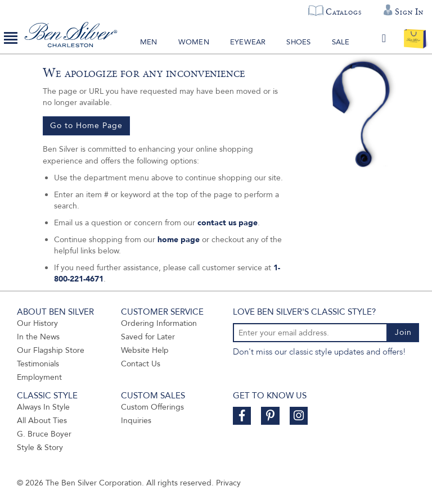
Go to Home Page (86, 126)
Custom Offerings (152, 407)
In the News (38, 337)
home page (179, 240)
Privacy (228, 483)
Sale (341, 42)
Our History (37, 323)
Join (403, 332)
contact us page (228, 223)
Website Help (145, 350)
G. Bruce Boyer (44, 434)
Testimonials (38, 364)
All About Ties (42, 421)
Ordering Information (159, 323)
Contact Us (141, 364)
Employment (39, 377)
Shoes (298, 42)
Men (149, 42)
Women (194, 42)
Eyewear (248, 42)
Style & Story (40, 448)
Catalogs (343, 12)
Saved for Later (148, 337)
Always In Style (43, 407)
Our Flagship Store (51, 350)
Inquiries (136, 421)
